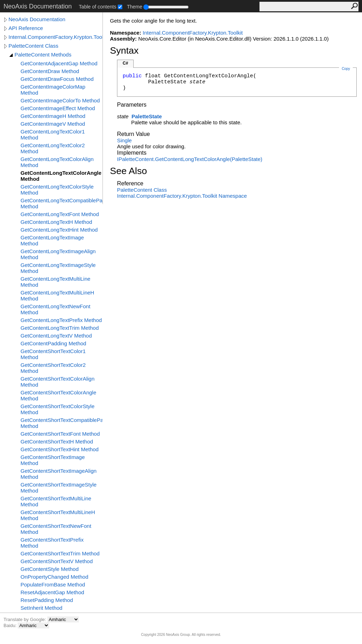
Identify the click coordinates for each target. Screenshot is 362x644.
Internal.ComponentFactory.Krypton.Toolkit (56, 37)
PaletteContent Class (33, 46)
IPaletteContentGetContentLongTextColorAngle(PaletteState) (190, 159)
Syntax (124, 50)
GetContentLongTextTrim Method (60, 328)
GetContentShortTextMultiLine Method (56, 501)
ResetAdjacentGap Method (52, 592)
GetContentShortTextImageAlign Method (59, 474)
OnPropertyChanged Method (54, 577)
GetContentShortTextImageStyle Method (59, 488)
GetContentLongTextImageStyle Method (58, 268)
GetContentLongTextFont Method (60, 214)
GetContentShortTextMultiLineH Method (58, 515)
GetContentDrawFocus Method (57, 79)
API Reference (26, 28)
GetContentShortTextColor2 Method (53, 368)
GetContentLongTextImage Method (52, 240)
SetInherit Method (41, 608)
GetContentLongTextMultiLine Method (56, 282)
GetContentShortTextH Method (57, 442)
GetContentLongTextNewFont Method (56, 309)
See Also (129, 171)
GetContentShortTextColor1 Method (53, 354)
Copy (346, 69)
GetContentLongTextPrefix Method (61, 320)
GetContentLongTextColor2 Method (53, 148)
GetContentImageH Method (53, 116)
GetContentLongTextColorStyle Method (57, 190)
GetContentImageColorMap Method (53, 90)
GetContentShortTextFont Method (60, 434)
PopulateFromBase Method (53, 585)
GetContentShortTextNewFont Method (56, 529)
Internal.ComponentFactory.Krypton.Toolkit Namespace (182, 196)
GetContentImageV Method (53, 124)
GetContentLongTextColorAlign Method (57, 162)
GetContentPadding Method (53, 343)
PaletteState (147, 116)
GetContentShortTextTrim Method (60, 553)
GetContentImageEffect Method (58, 108)
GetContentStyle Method (49, 569)
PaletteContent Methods (43, 55)
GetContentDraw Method (50, 71)
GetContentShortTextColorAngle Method (58, 395)
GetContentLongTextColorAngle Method (61, 176)
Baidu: (11, 625)
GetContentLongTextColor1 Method (53, 135)
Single (124, 140)
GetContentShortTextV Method (57, 561)
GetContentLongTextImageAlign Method (58, 254)
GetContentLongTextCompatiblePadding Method (62, 203)
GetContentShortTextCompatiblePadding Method (62, 423)
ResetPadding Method (47, 600)
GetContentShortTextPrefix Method (52, 543)
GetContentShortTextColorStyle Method (57, 409)
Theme (135, 7)
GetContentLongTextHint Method (59, 230)
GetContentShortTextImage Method (53, 460)
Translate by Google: (25, 619)
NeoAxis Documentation (37, 19)
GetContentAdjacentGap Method (59, 63)
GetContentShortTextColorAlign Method (57, 382)
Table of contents (98, 7)
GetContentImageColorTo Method (60, 100)
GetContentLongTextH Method (56, 222)
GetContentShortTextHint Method (60, 449)
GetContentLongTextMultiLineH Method (57, 296)
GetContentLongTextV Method (56, 336)
